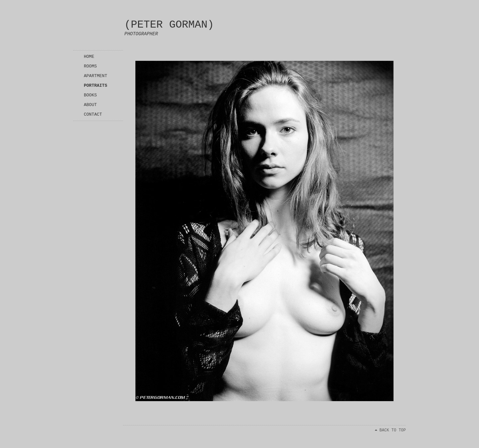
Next (391, 54)
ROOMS (90, 66)
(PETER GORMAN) (169, 25)
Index (140, 54)
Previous (371, 54)
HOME (89, 57)
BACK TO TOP (390, 430)
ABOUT (90, 105)
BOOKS (90, 95)
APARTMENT (95, 76)
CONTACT (93, 114)
